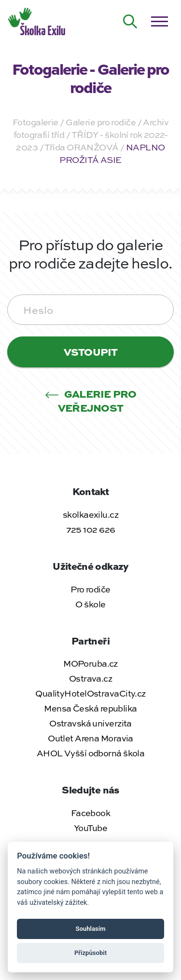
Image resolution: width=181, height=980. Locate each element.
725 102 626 (91, 529)
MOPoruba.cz (90, 663)
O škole (90, 604)
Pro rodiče (90, 589)
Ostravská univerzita (90, 723)
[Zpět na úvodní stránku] (37, 20)
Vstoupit (91, 352)
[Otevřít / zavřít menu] (159, 22)
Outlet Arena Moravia (90, 738)
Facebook (91, 813)
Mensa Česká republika (90, 708)
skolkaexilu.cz (90, 514)
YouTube (90, 828)
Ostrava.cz (90, 678)
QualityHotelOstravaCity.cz (90, 693)
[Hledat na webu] (130, 22)
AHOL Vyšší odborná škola (91, 753)
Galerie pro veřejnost (91, 400)
